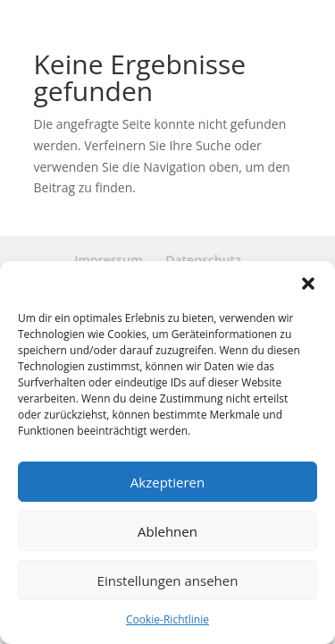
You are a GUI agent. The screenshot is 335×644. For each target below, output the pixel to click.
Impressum (108, 260)
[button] (308, 284)
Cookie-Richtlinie (167, 619)
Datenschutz (203, 260)
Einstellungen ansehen (168, 580)
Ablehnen (167, 531)
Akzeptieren (167, 482)
